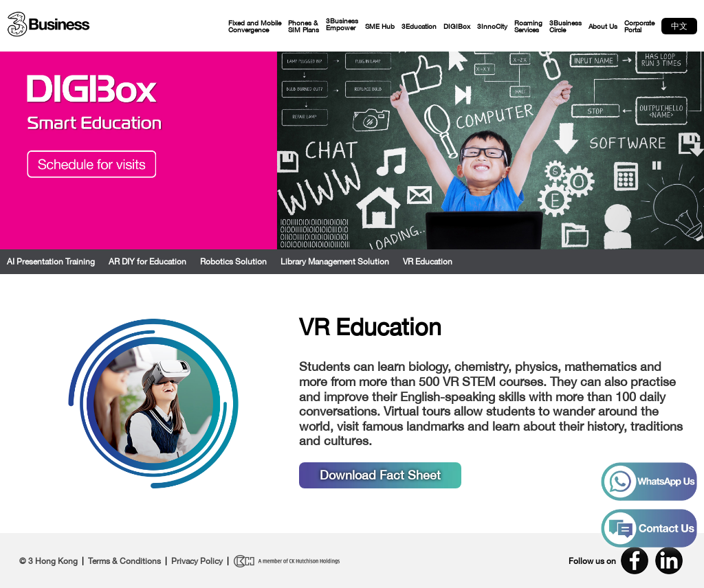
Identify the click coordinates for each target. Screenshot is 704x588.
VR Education (428, 262)
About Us (603, 26)
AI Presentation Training (51, 262)
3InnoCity (492, 26)
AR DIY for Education (147, 262)
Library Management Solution (335, 262)
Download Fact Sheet (380, 475)
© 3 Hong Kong (48, 561)
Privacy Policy (197, 561)
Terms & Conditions (124, 561)
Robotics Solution (233, 262)
